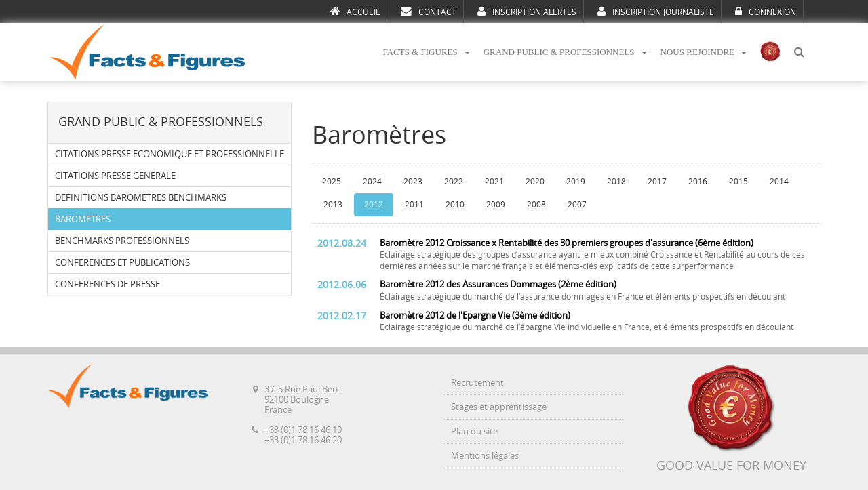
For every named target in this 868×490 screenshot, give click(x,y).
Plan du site (474, 431)
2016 (698, 182)
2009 (496, 205)
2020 (535, 182)
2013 (333, 205)
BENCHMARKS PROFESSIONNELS (122, 241)
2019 (576, 182)
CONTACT (429, 12)
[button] (799, 53)
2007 (577, 205)
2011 (414, 205)
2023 (413, 182)
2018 (616, 182)
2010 (455, 205)
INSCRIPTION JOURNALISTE (656, 12)
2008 (536, 205)
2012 (374, 205)
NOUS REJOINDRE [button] (704, 52)
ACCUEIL (355, 12)
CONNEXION (766, 12)
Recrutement (477, 383)
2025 (332, 182)
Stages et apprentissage (499, 407)
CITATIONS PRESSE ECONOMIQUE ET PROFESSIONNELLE (170, 154)
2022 (454, 182)
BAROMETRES (83, 219)
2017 (657, 182)
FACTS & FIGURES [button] (426, 52)
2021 (494, 182)
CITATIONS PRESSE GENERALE (115, 176)
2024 (372, 182)
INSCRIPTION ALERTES (527, 12)
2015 (738, 182)
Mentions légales (485, 456)
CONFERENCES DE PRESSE (107, 284)
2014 (779, 182)
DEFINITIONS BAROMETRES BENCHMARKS (141, 198)
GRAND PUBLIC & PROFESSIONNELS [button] (565, 52)
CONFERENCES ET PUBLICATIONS (122, 263)
